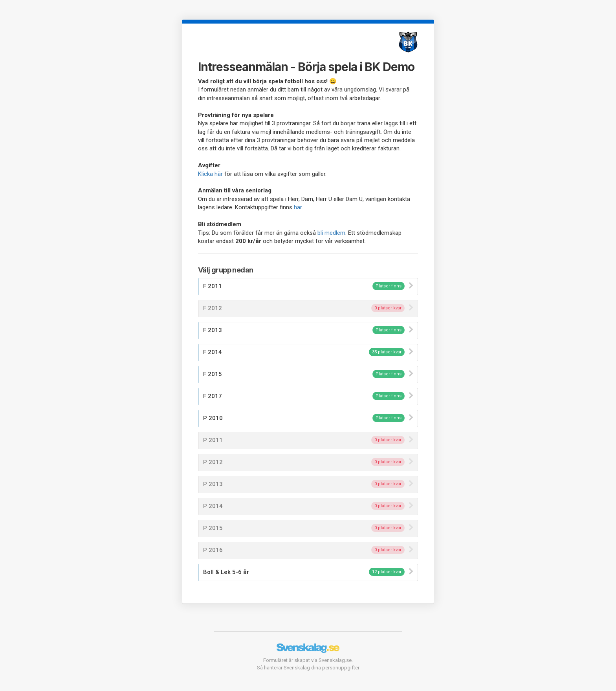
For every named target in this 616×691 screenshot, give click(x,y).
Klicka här (210, 174)
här (298, 207)
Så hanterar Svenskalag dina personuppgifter (308, 668)
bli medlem (331, 233)
